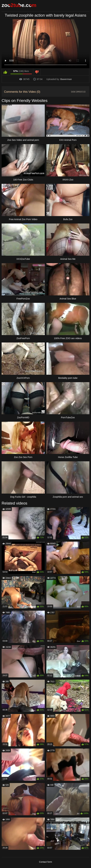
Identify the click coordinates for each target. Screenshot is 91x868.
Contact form (45, 862)
